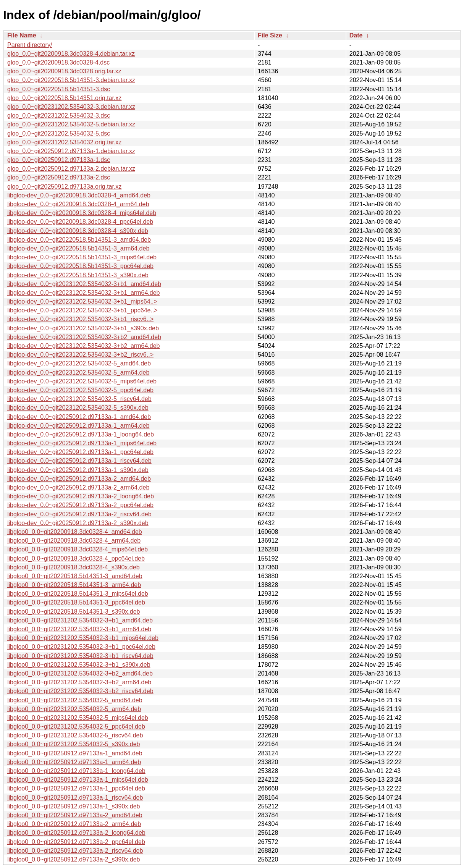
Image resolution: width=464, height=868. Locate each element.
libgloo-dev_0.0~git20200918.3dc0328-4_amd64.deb (79, 195)
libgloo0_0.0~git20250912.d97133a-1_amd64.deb (75, 753)
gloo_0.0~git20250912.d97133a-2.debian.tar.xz (71, 169)
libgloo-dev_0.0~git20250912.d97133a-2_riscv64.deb (79, 514)
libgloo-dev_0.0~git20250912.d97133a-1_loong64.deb (81, 434)
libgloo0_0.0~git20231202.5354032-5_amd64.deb (75, 700)
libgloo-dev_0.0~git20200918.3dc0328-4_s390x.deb (78, 231)
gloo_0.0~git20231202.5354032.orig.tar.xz (64, 142)
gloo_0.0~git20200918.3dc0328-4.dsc (58, 62)
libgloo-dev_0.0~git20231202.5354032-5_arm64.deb (78, 373)
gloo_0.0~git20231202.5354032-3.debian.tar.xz (71, 107)
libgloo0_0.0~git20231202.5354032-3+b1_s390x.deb (79, 665)
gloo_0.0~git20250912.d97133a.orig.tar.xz (64, 187)
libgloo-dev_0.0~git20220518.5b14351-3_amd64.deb (79, 240)
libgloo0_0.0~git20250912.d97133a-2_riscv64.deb (75, 851)
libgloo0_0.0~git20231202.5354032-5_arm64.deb (74, 709)
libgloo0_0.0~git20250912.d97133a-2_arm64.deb (74, 824)
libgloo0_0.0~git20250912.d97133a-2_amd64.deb (75, 815)
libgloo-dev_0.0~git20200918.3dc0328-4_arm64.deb (78, 204)
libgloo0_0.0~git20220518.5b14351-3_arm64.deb (74, 585)
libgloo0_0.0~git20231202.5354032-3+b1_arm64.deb (79, 629)
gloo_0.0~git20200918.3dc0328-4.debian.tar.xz (71, 54)
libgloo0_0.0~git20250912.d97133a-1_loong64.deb (76, 771)
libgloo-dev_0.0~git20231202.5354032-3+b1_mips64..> (82, 301)
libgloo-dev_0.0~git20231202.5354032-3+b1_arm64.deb (83, 293)
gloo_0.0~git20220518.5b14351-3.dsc (59, 89)
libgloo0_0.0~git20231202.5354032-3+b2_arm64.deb (79, 682)
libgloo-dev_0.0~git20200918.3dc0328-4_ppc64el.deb (80, 222)
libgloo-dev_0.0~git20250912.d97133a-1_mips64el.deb (82, 443)
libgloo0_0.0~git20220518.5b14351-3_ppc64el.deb (76, 602)
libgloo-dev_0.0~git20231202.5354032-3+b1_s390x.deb (83, 328)
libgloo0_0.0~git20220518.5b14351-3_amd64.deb (75, 576)
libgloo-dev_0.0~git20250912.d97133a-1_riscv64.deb (79, 461)
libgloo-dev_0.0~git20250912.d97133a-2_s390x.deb (78, 523)
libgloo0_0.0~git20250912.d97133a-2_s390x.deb (74, 859)
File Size (270, 35)
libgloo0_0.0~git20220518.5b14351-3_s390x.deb (74, 612)
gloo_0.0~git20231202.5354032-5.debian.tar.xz (71, 124)
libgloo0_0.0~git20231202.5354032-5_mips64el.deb (78, 718)
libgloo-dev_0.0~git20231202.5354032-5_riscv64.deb (79, 399)
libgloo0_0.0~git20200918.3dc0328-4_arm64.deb (74, 541)
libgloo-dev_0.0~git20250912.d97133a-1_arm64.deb (78, 426)
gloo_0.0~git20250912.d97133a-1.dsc (59, 160)
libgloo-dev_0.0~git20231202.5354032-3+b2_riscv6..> (80, 355)
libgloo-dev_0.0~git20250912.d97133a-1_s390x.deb (78, 470)
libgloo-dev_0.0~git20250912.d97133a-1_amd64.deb (79, 417)
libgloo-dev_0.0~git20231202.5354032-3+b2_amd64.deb (84, 337)
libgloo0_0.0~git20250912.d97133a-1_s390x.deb (74, 806)
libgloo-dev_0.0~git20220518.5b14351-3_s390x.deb (78, 275)
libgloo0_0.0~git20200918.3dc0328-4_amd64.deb (75, 532)
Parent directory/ (30, 45)
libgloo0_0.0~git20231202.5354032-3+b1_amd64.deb (80, 620)
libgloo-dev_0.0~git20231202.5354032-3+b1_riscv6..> (80, 319)
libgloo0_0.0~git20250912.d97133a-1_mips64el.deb (78, 780)
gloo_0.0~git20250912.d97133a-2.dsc (59, 177)
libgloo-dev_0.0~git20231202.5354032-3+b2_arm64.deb (83, 346)
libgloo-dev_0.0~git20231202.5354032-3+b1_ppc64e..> (82, 310)
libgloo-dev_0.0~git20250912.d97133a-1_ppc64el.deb (80, 452)
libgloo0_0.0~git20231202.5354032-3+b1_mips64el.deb (83, 638)
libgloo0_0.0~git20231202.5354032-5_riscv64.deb (75, 735)
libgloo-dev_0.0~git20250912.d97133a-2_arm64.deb (78, 487)
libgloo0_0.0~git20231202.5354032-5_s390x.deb (74, 744)
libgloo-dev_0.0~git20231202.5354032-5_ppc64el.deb (80, 390)
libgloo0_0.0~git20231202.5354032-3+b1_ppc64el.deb (81, 647)
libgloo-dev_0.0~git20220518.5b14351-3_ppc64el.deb (80, 266)
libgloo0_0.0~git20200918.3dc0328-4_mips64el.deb (78, 549)
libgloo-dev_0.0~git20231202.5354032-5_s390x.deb (78, 408)
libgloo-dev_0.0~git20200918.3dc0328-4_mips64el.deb (82, 213)
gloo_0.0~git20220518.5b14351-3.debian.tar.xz (71, 80)
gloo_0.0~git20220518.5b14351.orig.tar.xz (64, 98)
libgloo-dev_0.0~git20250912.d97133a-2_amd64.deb (79, 479)
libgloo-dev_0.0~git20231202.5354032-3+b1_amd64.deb (84, 284)
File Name (22, 35)
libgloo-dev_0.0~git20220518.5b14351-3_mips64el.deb (82, 257)
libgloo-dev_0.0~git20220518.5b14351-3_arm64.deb (78, 248)
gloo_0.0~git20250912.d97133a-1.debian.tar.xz (71, 151)
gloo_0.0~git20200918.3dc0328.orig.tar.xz (64, 71)
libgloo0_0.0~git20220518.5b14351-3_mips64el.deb (78, 594)
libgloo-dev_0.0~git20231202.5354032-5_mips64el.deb (82, 381)
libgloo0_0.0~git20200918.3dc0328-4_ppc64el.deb (76, 558)
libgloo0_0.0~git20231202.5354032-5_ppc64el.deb (76, 727)
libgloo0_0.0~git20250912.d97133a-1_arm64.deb (74, 762)
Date (356, 35)
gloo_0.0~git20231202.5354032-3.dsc (59, 116)
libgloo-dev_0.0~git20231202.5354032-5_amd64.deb (79, 363)
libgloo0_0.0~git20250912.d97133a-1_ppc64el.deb (76, 788)
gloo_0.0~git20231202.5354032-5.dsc (59, 133)
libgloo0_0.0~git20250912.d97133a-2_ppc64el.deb (76, 842)
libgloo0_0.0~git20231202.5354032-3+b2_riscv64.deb (80, 691)
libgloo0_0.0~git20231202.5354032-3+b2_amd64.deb (80, 673)
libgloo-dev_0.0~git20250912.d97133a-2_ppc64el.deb (80, 505)
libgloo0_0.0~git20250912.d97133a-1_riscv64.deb (75, 798)
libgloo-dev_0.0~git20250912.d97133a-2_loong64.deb (81, 496)
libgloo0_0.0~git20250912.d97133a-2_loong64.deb (76, 833)
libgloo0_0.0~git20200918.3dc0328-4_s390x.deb (74, 567)
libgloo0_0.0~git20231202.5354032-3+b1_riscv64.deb (80, 656)
